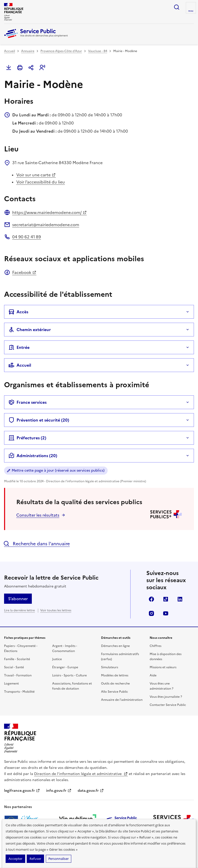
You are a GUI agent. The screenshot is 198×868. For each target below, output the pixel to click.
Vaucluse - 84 (98, 51)
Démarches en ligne (115, 646)
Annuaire (28, 51)
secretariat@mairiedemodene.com (46, 225)
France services (27, 402)
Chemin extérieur (30, 330)
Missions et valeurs (163, 667)
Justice (57, 659)
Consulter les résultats (38, 515)
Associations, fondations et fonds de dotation (72, 686)
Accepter (15, 859)
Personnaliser (59, 859)
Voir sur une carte (36, 175)
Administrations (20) (33, 456)
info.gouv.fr (59, 791)
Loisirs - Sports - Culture (69, 675)
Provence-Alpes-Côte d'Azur (61, 51)
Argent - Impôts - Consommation (65, 648)
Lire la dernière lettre (19, 610)
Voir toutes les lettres (56, 610)
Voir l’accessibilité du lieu (41, 182)
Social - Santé (14, 667)
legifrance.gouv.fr (22, 791)
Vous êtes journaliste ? (166, 697)
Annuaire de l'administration (122, 700)
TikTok (166, 599)
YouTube (166, 613)
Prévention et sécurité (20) (39, 420)
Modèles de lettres (115, 675)
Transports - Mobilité (19, 692)
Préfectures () (27, 438)
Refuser (35, 859)
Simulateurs (110, 667)
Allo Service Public (115, 692)
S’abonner (18, 599)
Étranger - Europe (65, 667)
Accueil (10, 51)
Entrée (19, 347)
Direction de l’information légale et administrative (81, 774)
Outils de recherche (115, 684)
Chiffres (155, 646)
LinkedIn (180, 599)
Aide (153, 675)
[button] (42, 68)
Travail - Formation (18, 675)
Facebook (24, 272)
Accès (18, 312)
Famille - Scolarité (17, 659)
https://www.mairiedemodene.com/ (49, 212)
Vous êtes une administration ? (161, 686)
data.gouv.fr (91, 791)
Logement (11, 684)
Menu (191, 11)
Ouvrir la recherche (177, 7)
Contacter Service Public (168, 705)
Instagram (151, 613)
